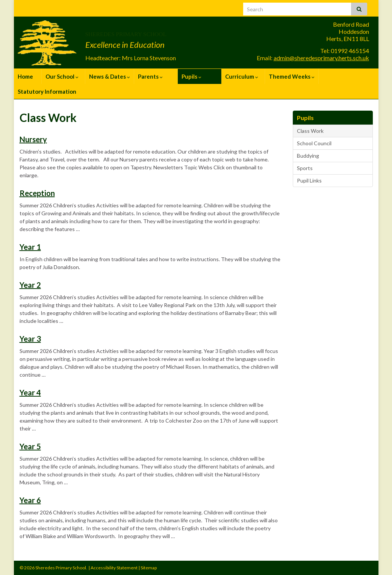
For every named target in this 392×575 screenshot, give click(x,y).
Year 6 (30, 500)
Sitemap (149, 568)
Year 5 (30, 446)
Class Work (310, 131)
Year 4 (30, 392)
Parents (150, 76)
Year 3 (30, 339)
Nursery (33, 139)
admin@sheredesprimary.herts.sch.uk (321, 58)
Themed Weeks (292, 76)
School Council (314, 143)
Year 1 (30, 247)
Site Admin (360, 568)
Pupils (191, 76)
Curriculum (242, 76)
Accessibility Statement (114, 568)
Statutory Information (47, 91)
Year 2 (30, 285)
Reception (37, 193)
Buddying (308, 156)
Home (25, 76)
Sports (305, 168)
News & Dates (110, 76)
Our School (62, 76)
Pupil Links (309, 180)
